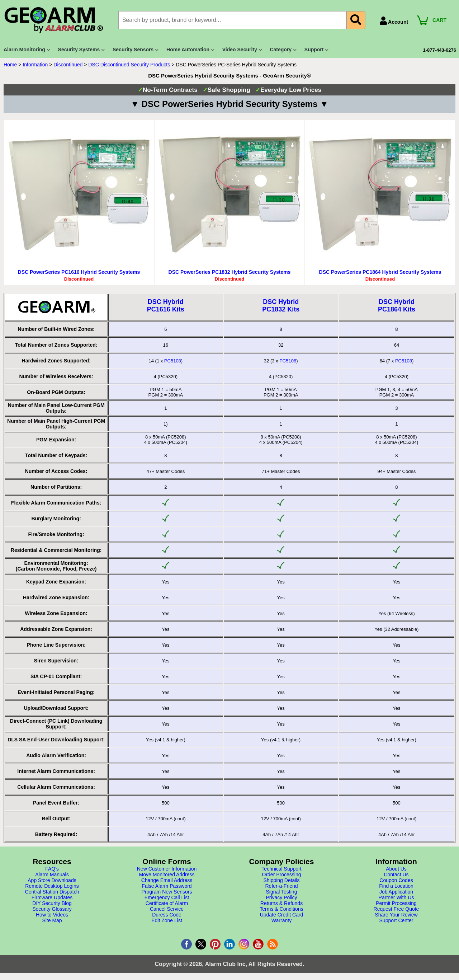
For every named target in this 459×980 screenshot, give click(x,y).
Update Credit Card (282, 915)
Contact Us (396, 875)
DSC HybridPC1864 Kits (397, 306)
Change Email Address (167, 880)
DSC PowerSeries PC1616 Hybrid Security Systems (79, 272)
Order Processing (282, 875)
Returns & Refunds (281, 903)
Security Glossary (52, 909)
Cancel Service (167, 909)
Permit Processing (396, 903)
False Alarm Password (167, 886)
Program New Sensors (167, 892)
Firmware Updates (52, 897)
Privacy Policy (281, 897)
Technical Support (281, 869)
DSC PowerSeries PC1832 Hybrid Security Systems (230, 272)
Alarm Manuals (52, 875)
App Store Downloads (52, 880)
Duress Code (167, 915)
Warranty (281, 920)
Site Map (52, 920)
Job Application (396, 892)
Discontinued (68, 65)
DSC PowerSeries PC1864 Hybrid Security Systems (380, 272)
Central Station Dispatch (52, 892)
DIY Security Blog (52, 903)
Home (10, 65)
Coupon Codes (396, 880)
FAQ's (52, 869)
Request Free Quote (396, 909)
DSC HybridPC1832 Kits (281, 306)
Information (35, 65)
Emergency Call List (167, 897)
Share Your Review (396, 915)
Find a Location (396, 886)
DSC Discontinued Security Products (129, 65)
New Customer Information (167, 869)
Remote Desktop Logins (52, 886)
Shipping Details (281, 880)
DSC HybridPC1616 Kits (166, 306)
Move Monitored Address (167, 875)
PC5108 (173, 361)
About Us (396, 869)
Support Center (396, 920)
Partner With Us (396, 897)
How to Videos (52, 915)
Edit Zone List (167, 920)
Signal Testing (282, 892)
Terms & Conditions (281, 909)
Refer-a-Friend (281, 886)
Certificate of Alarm (167, 903)
